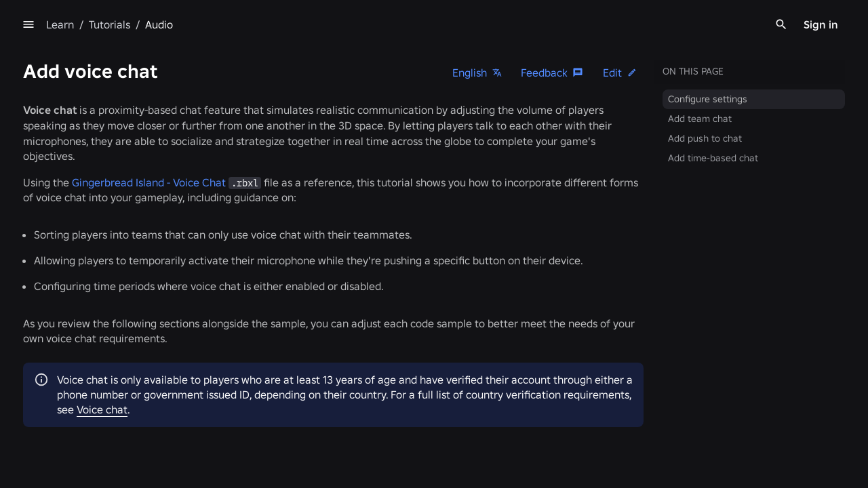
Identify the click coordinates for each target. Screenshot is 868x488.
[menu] (277, 24)
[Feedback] (554, 73)
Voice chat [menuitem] (93, 299)
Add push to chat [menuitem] (706, 138)
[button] (621, 73)
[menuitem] (137, 76)
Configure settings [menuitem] (709, 99)
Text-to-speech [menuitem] (103, 319)
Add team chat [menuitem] (701, 119)
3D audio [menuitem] (90, 279)
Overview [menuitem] (82, 54)
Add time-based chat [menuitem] (714, 158)
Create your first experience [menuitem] (123, 97)
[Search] (781, 24)
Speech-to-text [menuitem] (103, 338)
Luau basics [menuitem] (88, 117)
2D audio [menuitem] (90, 260)
